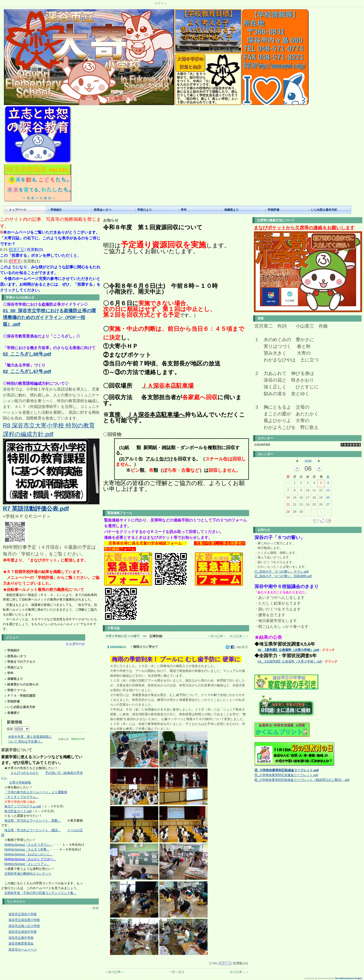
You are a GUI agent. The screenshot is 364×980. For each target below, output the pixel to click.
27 (328, 506)
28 (288, 513)
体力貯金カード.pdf (18, 811)
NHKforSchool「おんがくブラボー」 (30, 859)
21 (288, 506)
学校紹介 (56, 210)
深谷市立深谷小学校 (23, 914)
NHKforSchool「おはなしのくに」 (29, 854)
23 (301, 506)
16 (301, 499)
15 (294, 499)
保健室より (231, 210)
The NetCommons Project (348, 978)
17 (308, 499)
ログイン (161, 3)
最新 (18, 729)
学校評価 (273, 210)
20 (328, 499)
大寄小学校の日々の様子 (122, 636)
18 (314, 499)
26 (321, 506)
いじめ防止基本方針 (324, 210)
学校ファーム (15, 690)
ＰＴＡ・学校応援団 (20, 696)
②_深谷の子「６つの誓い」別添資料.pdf (283, 576)
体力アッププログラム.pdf (23, 806)
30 (301, 513)
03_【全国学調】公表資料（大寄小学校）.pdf (290, 661)
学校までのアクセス (20, 662)
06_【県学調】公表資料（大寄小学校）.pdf (288, 650)
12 (321, 491)
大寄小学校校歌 (20, 782)
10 (308, 491)
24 (308, 506)
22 (294, 506)
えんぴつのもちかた (25, 773)
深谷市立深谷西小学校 (24, 920)
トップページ (18, 210)
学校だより (145, 210)
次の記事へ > (239, 636)
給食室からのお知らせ (22, 684)
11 (314, 491)
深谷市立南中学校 (21, 938)
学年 (184, 210)
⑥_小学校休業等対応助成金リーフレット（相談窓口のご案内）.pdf (302, 780)
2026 (308, 461)
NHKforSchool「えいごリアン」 (27, 864)
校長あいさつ (103, 210)
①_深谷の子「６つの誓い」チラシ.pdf (281, 571)
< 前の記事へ (217, 636)
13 (328, 491)
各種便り (12, 713)
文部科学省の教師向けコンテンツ (28, 874)
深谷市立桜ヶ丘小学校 (24, 926)
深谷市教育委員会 (21, 943)
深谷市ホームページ (23, 950)
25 (314, 506)
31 (288, 484)
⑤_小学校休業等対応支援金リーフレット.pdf (286, 775)
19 (321, 499)
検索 (96, 908)
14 (288, 499)
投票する (225, 963)
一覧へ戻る (177, 972)
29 (294, 513)
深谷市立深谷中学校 (23, 932)
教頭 (245, 647)
